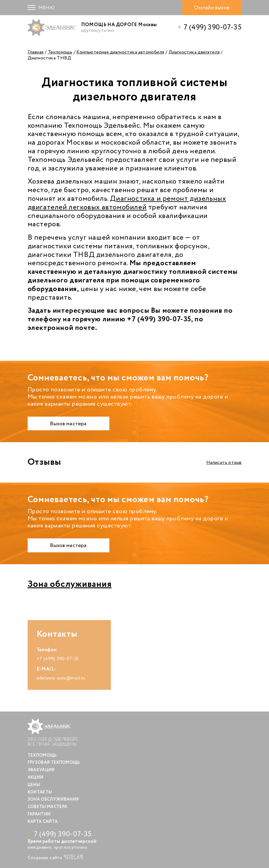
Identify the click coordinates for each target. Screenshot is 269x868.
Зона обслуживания (70, 584)
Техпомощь (60, 52)
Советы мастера (48, 807)
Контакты (40, 792)
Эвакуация (41, 770)
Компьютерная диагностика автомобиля (120, 52)
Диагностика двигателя (194, 52)
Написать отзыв (224, 463)
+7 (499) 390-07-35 (58, 659)
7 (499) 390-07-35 (209, 27)
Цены (34, 785)
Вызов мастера (68, 424)
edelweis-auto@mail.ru (61, 678)
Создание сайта (55, 858)
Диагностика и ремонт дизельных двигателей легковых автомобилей (127, 203)
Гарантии (39, 814)
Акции (36, 777)
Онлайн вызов (212, 8)
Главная (36, 52)
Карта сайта (43, 822)
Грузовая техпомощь (54, 763)
